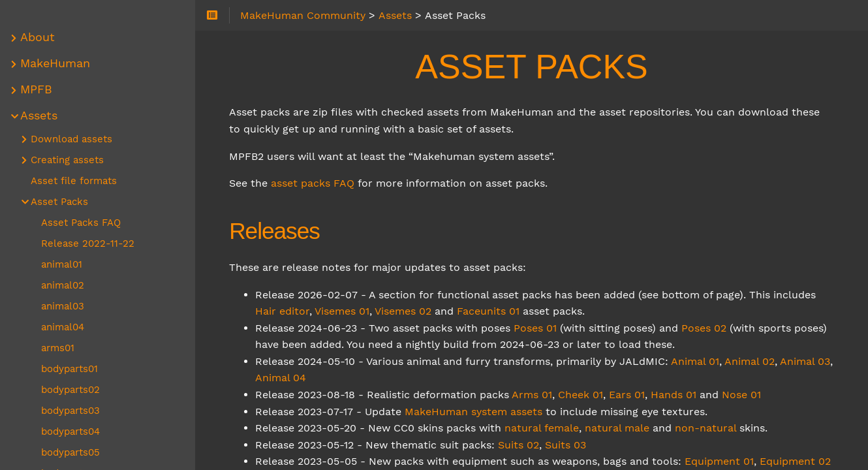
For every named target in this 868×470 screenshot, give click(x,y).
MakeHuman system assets (474, 412)
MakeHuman (56, 63)
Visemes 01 (343, 311)
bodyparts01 (70, 369)
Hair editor (283, 311)
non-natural (706, 428)
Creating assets (68, 160)
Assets (39, 116)
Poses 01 (536, 328)
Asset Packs (60, 202)
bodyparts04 (71, 431)
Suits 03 (566, 445)
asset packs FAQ (313, 183)
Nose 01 (742, 395)
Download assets (72, 139)
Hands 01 (674, 395)
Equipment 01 (720, 461)
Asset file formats (74, 181)
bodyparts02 (71, 390)
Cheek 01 (581, 395)
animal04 (63, 327)
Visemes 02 (404, 311)
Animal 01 (696, 361)
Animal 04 (281, 378)
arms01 (58, 348)
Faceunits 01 (489, 311)
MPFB (37, 89)
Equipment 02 (796, 461)
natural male (618, 428)
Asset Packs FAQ (82, 223)
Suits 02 (519, 445)
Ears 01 (628, 395)
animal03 (63, 306)
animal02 (63, 285)
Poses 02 (705, 328)
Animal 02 (750, 361)
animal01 (62, 264)
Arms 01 (533, 395)
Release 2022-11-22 (88, 243)
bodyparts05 (71, 452)
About (38, 37)
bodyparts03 (71, 411)
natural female (542, 428)
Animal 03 (806, 361)
